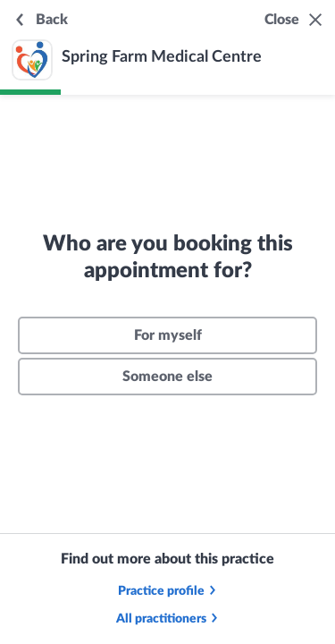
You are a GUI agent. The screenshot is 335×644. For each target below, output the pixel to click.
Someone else (167, 377)
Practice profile (168, 591)
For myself (168, 335)
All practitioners (168, 619)
